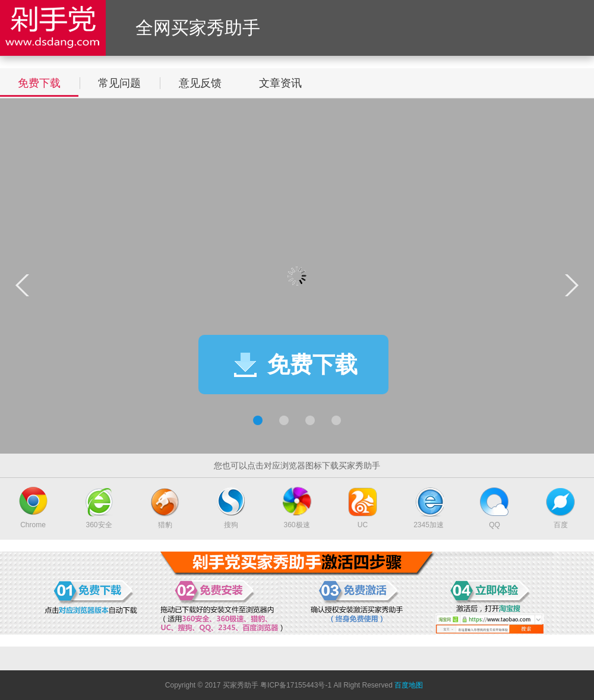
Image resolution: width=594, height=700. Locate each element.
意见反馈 (200, 83)
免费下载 (39, 83)
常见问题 (119, 83)
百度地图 (409, 685)
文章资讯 (280, 83)
